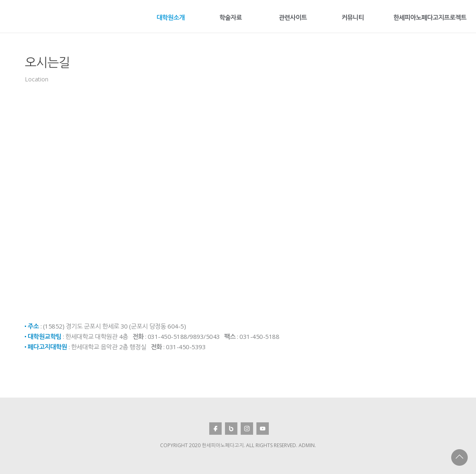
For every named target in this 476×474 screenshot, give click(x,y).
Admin (307, 445)
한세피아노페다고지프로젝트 (430, 17)
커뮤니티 (353, 17)
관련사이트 (293, 17)
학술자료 (230, 17)
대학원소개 (171, 17)
